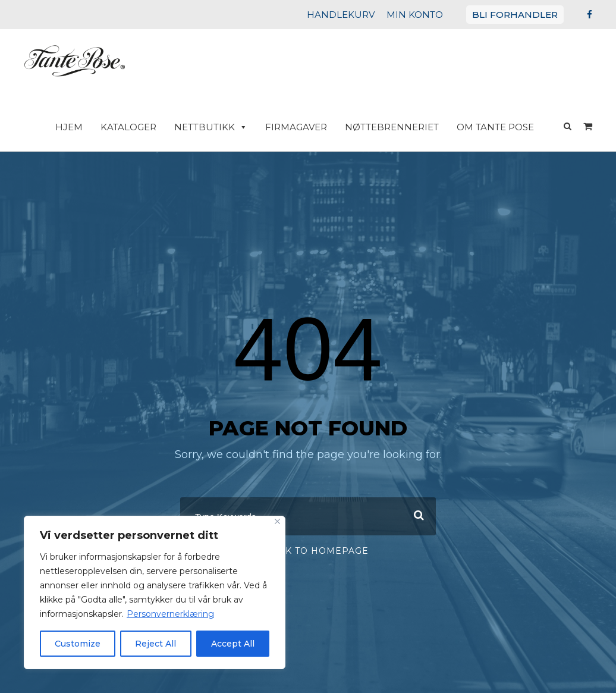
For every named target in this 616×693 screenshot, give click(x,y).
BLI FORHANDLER (519, 15)
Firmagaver (309, 127)
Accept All (233, 644)
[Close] (277, 521)
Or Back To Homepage (308, 540)
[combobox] (308, 506)
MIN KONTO (426, 15)
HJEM (93, 127)
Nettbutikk (228, 127)
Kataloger (150, 127)
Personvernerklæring (158, 614)
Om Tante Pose (498, 127)
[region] (155, 592)
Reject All (156, 644)
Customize (78, 644)
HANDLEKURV (359, 15)
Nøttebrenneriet (400, 127)
